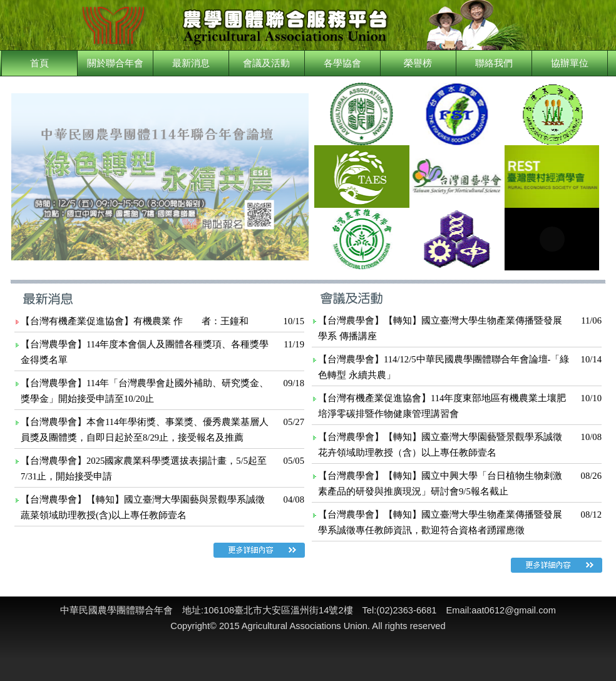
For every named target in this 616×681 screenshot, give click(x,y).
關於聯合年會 (115, 63)
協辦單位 (570, 63)
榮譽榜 (418, 63)
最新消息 (191, 63)
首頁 (39, 63)
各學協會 (342, 63)
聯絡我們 (494, 63)
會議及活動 (266, 63)
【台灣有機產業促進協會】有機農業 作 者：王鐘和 (135, 321)
